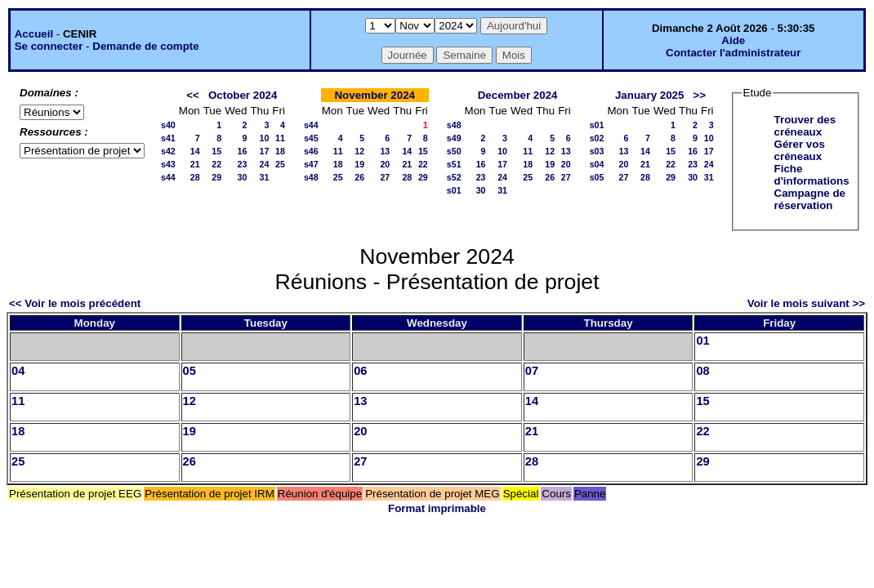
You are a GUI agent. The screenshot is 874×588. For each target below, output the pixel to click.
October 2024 (243, 95)
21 (195, 164)
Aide (733, 40)
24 (264, 164)
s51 (454, 164)
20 (385, 164)
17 (264, 151)
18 (280, 151)
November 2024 (375, 95)
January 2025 (649, 95)
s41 (168, 138)
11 (280, 138)
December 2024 (518, 95)
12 (359, 151)
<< (193, 95)
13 (385, 151)
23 (243, 164)
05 (190, 371)
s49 (454, 138)
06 (360, 371)
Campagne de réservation (810, 199)
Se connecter (49, 46)
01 (702, 341)
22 (216, 164)
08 (702, 371)
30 (243, 177)
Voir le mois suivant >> (806, 303)
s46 (311, 151)
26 (359, 177)
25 (280, 164)
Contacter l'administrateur (733, 53)
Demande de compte (145, 46)
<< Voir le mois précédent (75, 303)
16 (243, 151)
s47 (311, 164)
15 (216, 151)
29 (216, 177)
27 (385, 177)
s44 (168, 177)
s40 (168, 125)
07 (532, 371)
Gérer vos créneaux (800, 150)
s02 (597, 138)
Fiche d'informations (812, 175)
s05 (597, 177)
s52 (454, 177)
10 (264, 138)
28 (195, 177)
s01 (454, 190)
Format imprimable (437, 508)
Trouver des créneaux (805, 126)
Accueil (34, 34)
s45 (311, 138)
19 (359, 164)
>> (700, 95)
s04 (597, 164)
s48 (311, 177)
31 (264, 177)
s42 (168, 151)
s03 (597, 151)
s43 (168, 164)
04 (18, 371)
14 (195, 151)
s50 (454, 151)
